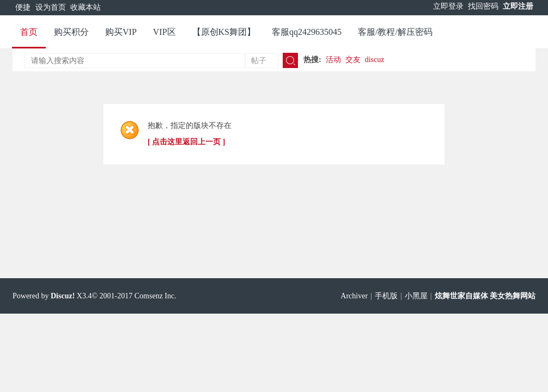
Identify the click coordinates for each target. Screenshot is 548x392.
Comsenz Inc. (156, 296)
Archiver (354, 296)
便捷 (23, 7)
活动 (333, 60)
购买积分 (71, 32)
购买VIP (121, 32)
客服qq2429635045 (307, 32)
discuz (375, 60)
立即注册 (518, 6)
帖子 (259, 61)
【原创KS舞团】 (224, 32)
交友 (353, 60)
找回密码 (483, 6)
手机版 (386, 296)
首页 (29, 32)
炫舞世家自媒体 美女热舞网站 (485, 296)
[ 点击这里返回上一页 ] (186, 142)
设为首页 (51, 7)
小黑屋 (416, 296)
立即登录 (448, 6)
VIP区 (165, 32)
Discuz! (63, 296)
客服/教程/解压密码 (395, 32)
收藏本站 (86, 7)
